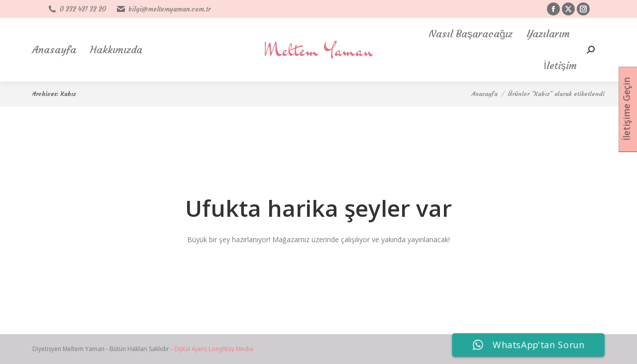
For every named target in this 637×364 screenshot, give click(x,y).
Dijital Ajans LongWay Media (214, 349)
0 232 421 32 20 (77, 9)
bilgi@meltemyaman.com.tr (163, 9)
